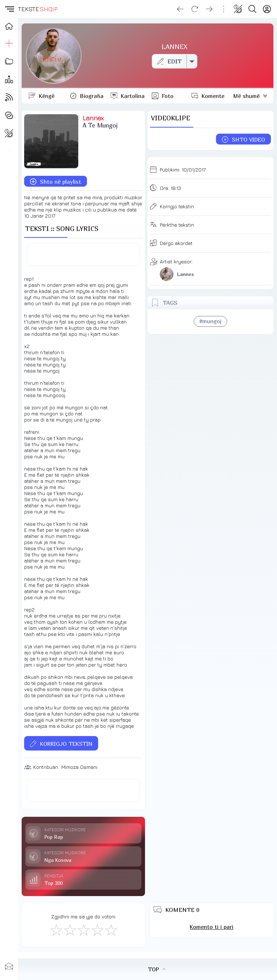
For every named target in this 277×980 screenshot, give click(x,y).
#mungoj (210, 321)
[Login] (267, 9)
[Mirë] (83, 930)
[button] (9, 9)
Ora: (170, 188)
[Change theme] (238, 9)
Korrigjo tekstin (177, 206)
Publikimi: (183, 170)
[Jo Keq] (70, 930)
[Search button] (252, 9)
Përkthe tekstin (177, 225)
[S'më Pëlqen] (56, 930)
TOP (157, 969)
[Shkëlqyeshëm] (111, 930)
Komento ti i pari (212, 927)
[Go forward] (209, 9)
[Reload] (195, 9)
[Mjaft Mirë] (97, 930)
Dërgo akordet (176, 243)
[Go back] (180, 9)
